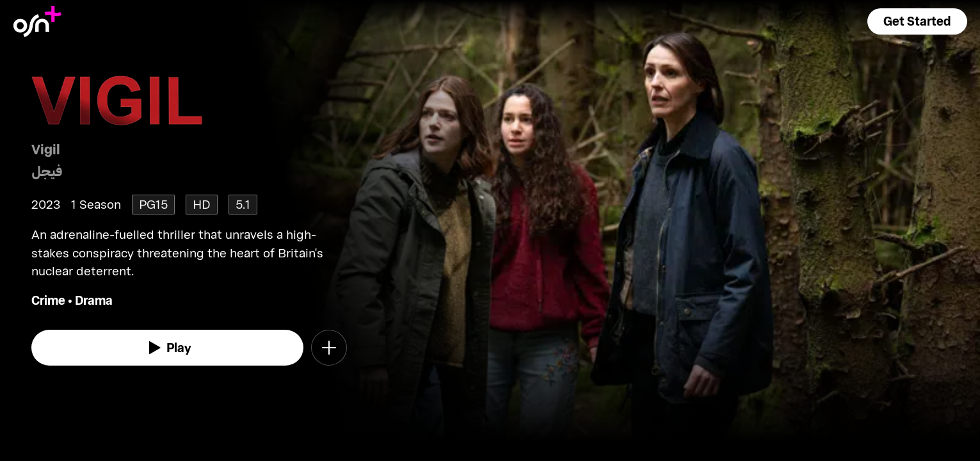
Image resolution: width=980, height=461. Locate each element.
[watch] (168, 348)
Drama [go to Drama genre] (94, 300)
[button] (917, 21)
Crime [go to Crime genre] (48, 300)
